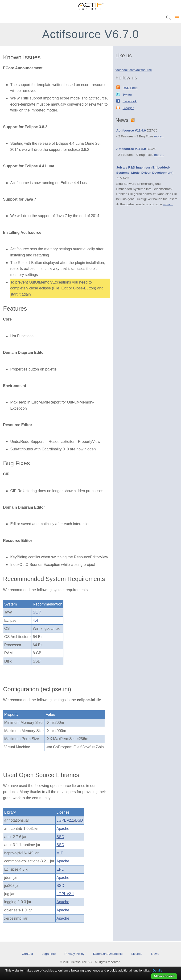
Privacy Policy (74, 954)
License (137, 954)
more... (159, 136)
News (155, 954)
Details (157, 970)
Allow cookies (164, 976)
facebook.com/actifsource (134, 70)
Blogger (128, 108)
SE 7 (37, 612)
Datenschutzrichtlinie (108, 954)
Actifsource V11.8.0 (131, 149)
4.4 (35, 620)
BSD (79, 820)
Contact (27, 954)
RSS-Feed (130, 88)
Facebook (130, 101)
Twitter (127, 95)
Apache (63, 829)
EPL (60, 869)
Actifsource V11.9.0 (131, 130)
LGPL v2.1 (65, 820)
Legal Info (49, 954)
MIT (60, 853)
